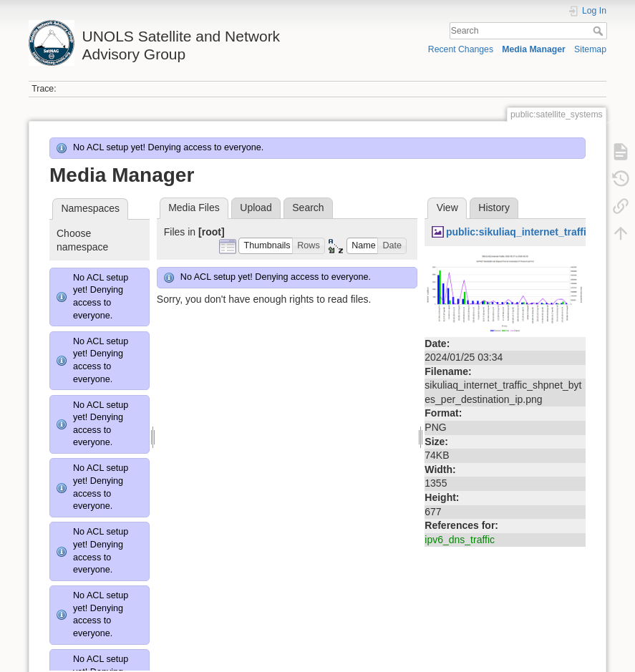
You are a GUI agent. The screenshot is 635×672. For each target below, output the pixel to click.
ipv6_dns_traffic (460, 540)
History (494, 208)
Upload (256, 208)
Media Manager (534, 49)
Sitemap (590, 49)
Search (600, 31)
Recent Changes (461, 49)
